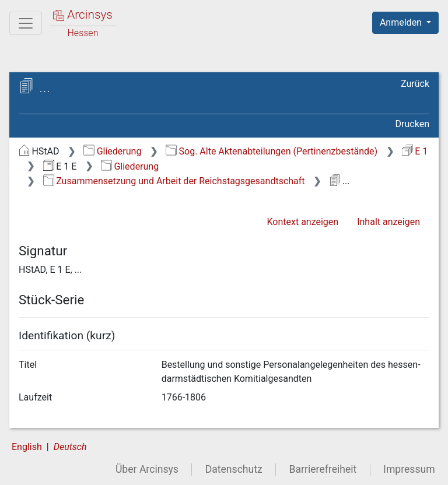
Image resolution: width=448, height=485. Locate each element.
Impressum (409, 469)
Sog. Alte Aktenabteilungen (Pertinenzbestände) (272, 151)
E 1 (415, 151)
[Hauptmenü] (26, 23)
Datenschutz (234, 469)
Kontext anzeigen (302, 222)
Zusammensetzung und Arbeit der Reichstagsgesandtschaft (174, 181)
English (27, 447)
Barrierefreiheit (323, 469)
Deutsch (70, 447)
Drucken (412, 124)
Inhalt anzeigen (388, 222)
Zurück (415, 84)
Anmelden (402, 22)
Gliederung (112, 151)
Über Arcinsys (147, 469)
